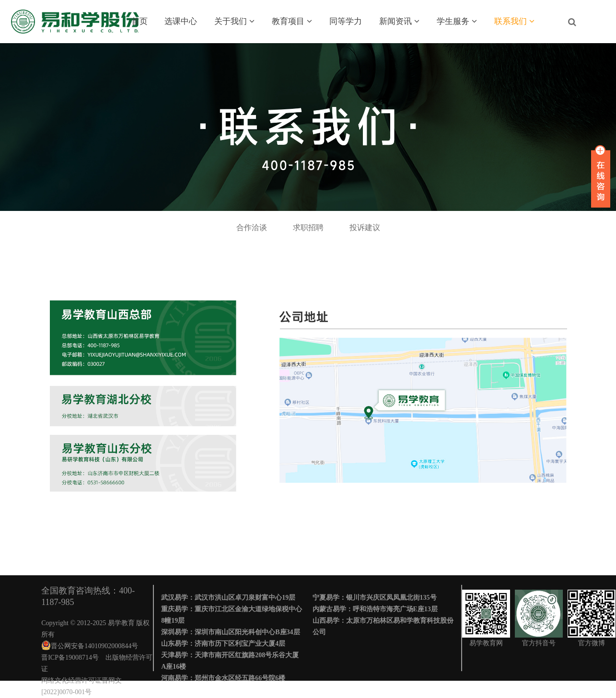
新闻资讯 (399, 21)
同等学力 (346, 21)
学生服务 (457, 21)
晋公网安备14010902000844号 (94, 646)
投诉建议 (365, 227)
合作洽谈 (252, 227)
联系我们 (514, 21)
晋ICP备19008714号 (70, 657)
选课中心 (181, 21)
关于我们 (234, 21)
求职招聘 (308, 227)
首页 (139, 21)
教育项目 (292, 21)
